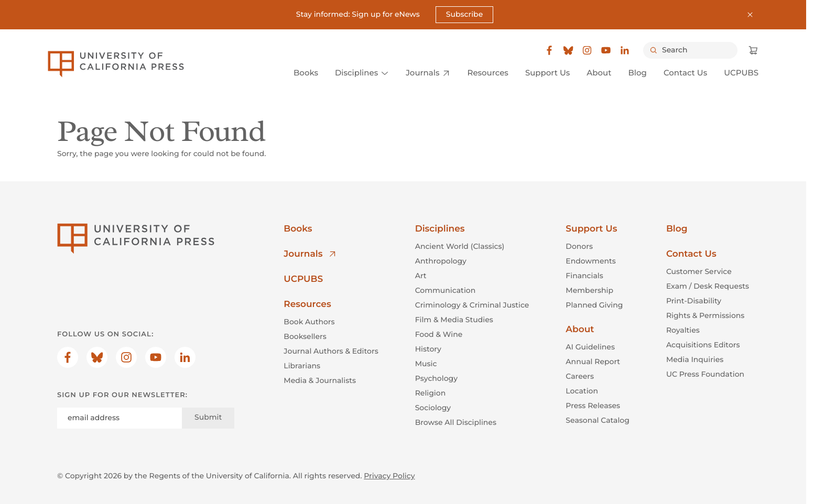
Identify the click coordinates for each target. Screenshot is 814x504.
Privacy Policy (389, 476)
